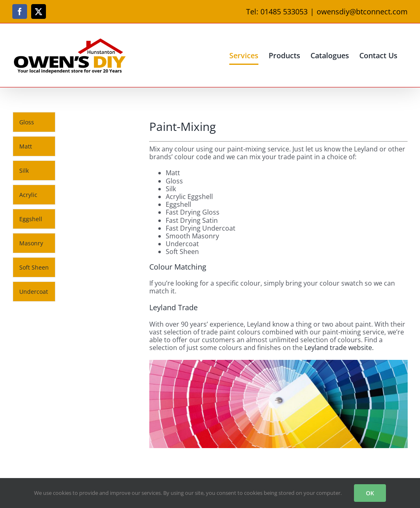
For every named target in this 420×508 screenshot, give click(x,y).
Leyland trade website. (339, 348)
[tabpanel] (103, 209)
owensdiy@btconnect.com (362, 11)
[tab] (34, 122)
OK (370, 493)
